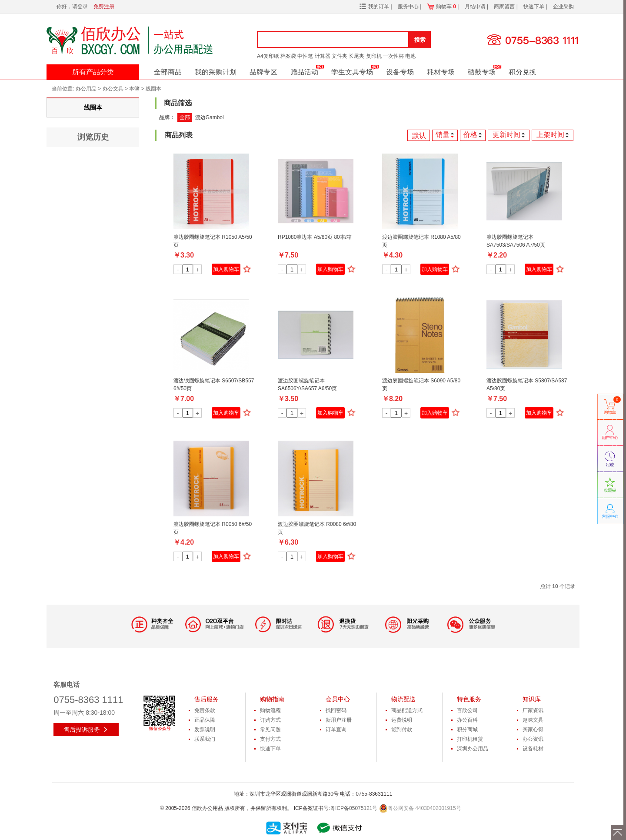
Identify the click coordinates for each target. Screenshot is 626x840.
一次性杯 (393, 56)
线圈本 (153, 89)
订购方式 (270, 720)
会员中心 (338, 699)
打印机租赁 (470, 739)
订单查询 (336, 730)
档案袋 (288, 56)
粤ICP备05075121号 (354, 808)
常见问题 (270, 730)
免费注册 (104, 7)
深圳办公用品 (473, 749)
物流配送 (403, 699)
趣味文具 (533, 720)
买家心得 (533, 730)
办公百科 (467, 720)
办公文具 (113, 89)
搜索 (420, 40)
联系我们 (205, 739)
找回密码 (336, 710)
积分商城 (467, 730)
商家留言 (505, 7)
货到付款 (402, 730)
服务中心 (409, 7)
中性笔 (305, 56)
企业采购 (563, 7)
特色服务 (469, 699)
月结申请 (476, 7)
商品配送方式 (407, 710)
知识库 (532, 699)
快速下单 (534, 7)
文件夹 (340, 56)
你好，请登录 (72, 7)
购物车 (446, 7)
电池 (410, 56)
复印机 (374, 56)
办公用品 (86, 89)
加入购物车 (226, 269)
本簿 (134, 89)
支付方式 (270, 739)
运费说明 (402, 720)
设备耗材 (533, 749)
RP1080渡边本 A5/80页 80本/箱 (315, 237)
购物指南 (272, 699)
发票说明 (205, 730)
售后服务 (206, 699)
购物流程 (270, 710)
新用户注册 (339, 720)
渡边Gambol (210, 117)
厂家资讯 (533, 710)
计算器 (323, 56)
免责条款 (205, 710)
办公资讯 (533, 739)
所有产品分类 (93, 72)
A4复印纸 (268, 56)
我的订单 (379, 7)
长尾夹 (356, 56)
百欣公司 (467, 710)
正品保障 (205, 720)
